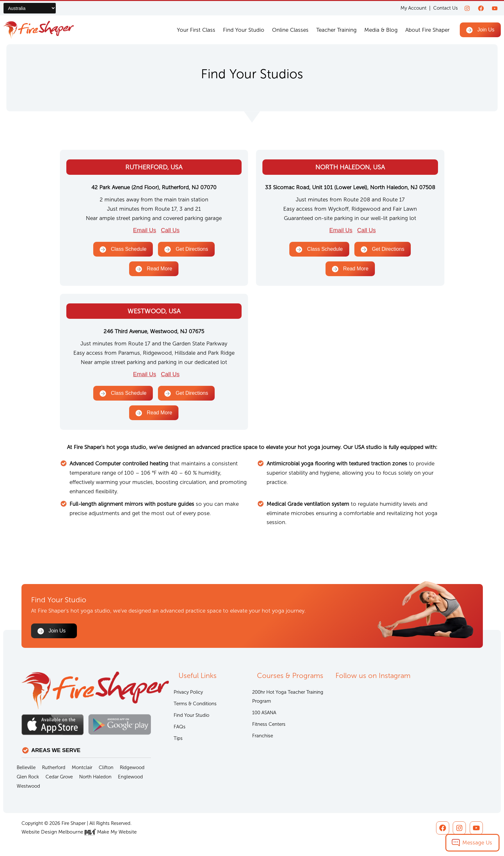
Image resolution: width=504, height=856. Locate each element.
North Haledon (95, 777)
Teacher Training (336, 30)
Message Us (477, 843)
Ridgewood (132, 768)
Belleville (26, 768)
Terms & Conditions (195, 705)
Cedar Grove (59, 777)
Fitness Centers (269, 726)
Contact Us (446, 8)
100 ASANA (264, 714)
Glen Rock (28, 777)
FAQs (180, 728)
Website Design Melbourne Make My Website (77, 832)
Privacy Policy (188, 693)
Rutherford (54, 768)
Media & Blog (381, 30)
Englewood (130, 777)
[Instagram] (467, 8)
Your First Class (196, 30)
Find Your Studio (244, 30)
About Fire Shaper (427, 30)
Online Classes (290, 30)
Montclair (82, 768)
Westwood (28, 786)
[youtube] (495, 8)
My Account (413, 8)
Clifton (106, 768)
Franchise (263, 738)
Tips (178, 740)
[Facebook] (481, 8)
